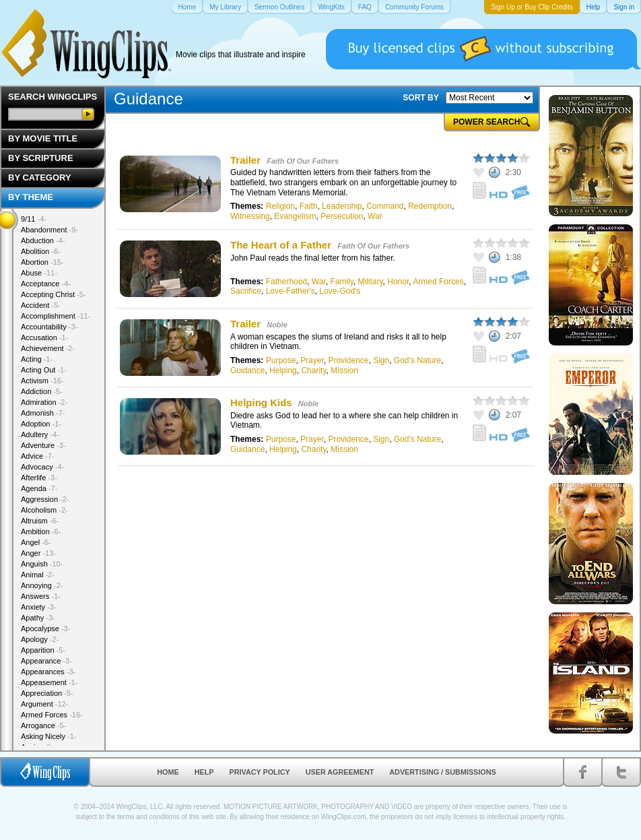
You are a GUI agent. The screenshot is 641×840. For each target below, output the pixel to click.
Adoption (41, 424)
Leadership (342, 206)
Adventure (43, 445)
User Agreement (340, 772)
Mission (344, 370)
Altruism (40, 521)
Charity (313, 370)
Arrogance (43, 725)
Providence (348, 360)
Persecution (342, 216)
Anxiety (39, 607)
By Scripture (41, 158)
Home (168, 772)
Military (370, 282)
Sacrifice (246, 291)
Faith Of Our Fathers (303, 161)
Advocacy (42, 467)
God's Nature (417, 360)
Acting (37, 359)
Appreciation (47, 693)
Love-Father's (291, 291)
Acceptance (46, 284)
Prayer (312, 360)
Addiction (42, 391)
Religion (280, 206)
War (375, 216)
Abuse (39, 273)
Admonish (43, 413)
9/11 (34, 219)
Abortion (42, 262)
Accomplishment (56, 316)
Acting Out (44, 370)
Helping (283, 370)
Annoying (42, 585)
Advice (38, 456)
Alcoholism (44, 510)
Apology (40, 639)
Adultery (40, 434)
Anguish (42, 564)
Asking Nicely (49, 736)
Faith (309, 206)
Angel (36, 542)
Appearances (48, 672)
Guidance (247, 370)
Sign (381, 360)
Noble (277, 325)
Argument (44, 704)
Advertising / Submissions (442, 772)
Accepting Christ (54, 294)
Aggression (45, 499)
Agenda (39, 488)
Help (204, 772)
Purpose (281, 360)
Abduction (43, 240)
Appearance (46, 661)
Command (385, 206)
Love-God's (340, 291)
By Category (40, 177)
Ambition (41, 531)
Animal (38, 575)
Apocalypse (45, 628)
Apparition (43, 650)
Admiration (44, 402)
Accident (41, 305)
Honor (398, 282)
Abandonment (49, 230)
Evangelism (295, 216)
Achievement (48, 348)
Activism (42, 381)
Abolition (41, 251)
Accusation (44, 337)
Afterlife (39, 478)
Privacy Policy (260, 772)
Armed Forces (438, 282)
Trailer (245, 160)
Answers (41, 596)
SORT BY (420, 98)
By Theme (31, 197)
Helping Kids (263, 402)
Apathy (38, 618)
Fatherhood (286, 282)
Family (341, 282)
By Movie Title (43, 138)
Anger (38, 553)
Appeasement (49, 682)
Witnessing (250, 216)
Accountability (49, 327)
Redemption (430, 206)
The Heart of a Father (281, 245)
